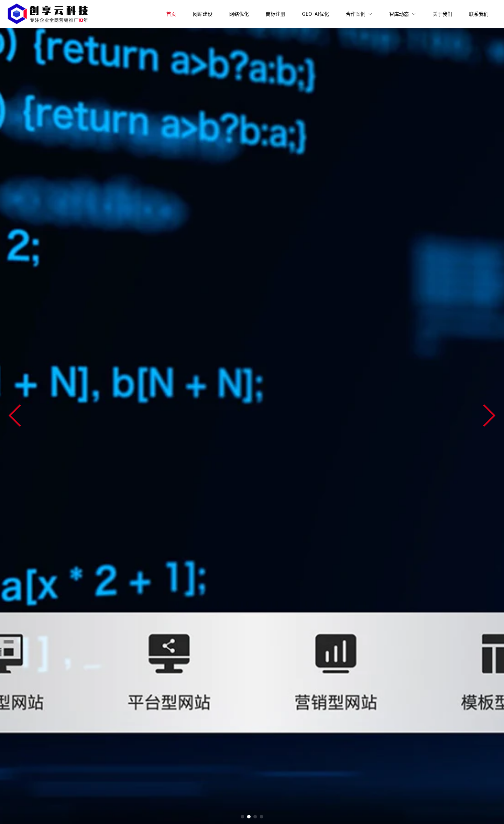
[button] (15, 416)
